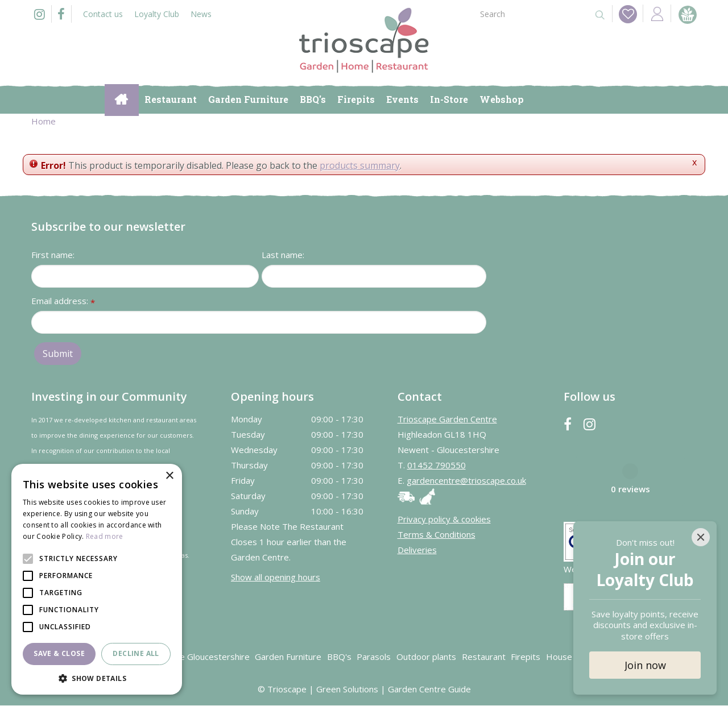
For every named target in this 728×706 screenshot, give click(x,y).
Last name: (283, 255)
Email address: (63, 302)
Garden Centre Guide (429, 690)
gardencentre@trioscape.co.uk (466, 481)
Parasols (374, 657)
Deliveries (417, 550)
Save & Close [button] (59, 653)
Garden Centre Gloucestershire (188, 657)
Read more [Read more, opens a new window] (105, 536)
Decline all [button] (136, 653)
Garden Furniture (288, 657)
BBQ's (339, 657)
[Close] (701, 537)
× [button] (169, 476)
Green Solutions (347, 690)
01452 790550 (437, 466)
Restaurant (484, 657)
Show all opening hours (276, 577)
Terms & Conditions (437, 535)
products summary (360, 165)
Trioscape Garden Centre (447, 420)
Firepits (526, 657)
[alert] (97, 579)
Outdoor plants (426, 657)
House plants (572, 657)
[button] (97, 678)
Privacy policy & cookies (444, 520)
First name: (53, 255)
